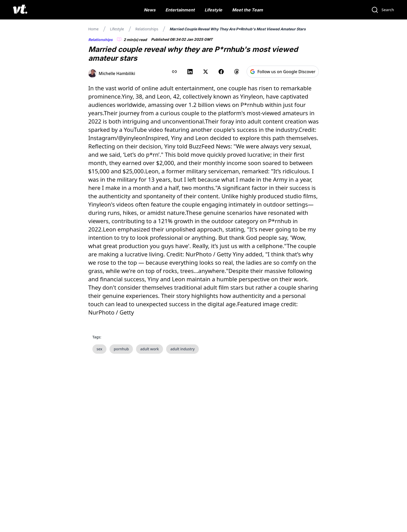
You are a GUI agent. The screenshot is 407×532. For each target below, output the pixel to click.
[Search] (383, 10)
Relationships (147, 29)
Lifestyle (213, 10)
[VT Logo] (20, 10)
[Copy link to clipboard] (174, 72)
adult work (150, 349)
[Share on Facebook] (221, 72)
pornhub (121, 349)
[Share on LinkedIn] (190, 72)
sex (99, 349)
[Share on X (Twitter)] (206, 72)
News (150, 10)
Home (93, 29)
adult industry (182, 349)
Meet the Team (247, 10)
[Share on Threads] (237, 72)
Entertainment (180, 10)
